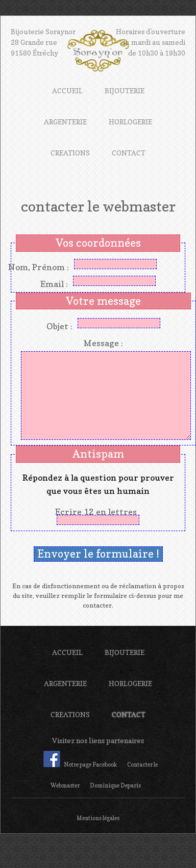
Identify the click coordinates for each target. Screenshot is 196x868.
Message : (103, 343)
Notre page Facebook (80, 765)
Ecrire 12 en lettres (98, 512)
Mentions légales (98, 818)
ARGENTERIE (65, 122)
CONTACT (129, 153)
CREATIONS (70, 153)
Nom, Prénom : (39, 267)
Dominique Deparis (115, 785)
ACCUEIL (67, 90)
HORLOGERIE (130, 122)
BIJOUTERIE (125, 90)
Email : (54, 284)
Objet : (59, 326)
